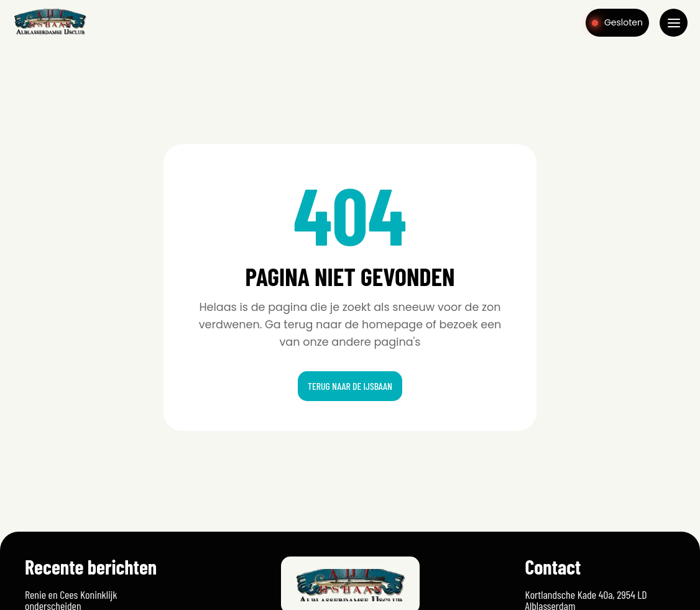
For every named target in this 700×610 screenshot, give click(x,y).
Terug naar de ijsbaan (350, 386)
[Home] (50, 34)
